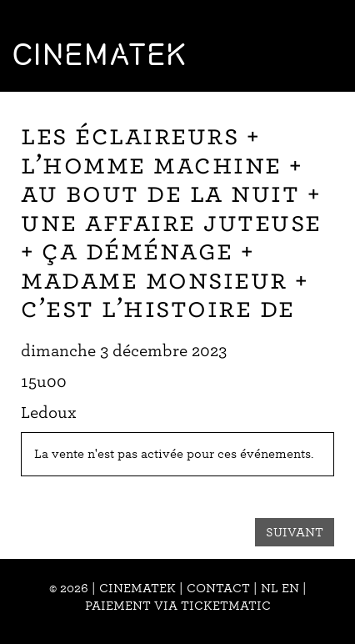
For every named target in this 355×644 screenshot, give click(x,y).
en (290, 588)
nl (270, 588)
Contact (218, 588)
